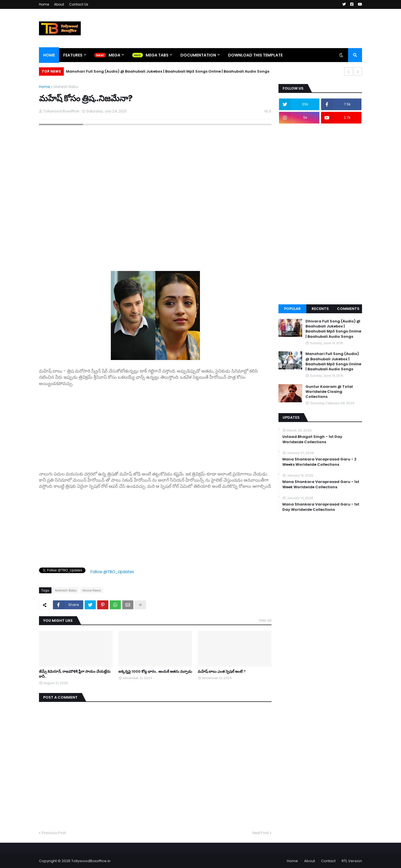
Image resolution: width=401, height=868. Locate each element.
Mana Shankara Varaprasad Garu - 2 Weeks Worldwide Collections (319, 462)
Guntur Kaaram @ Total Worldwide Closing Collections (329, 392)
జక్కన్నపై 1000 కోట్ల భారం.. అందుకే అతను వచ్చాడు (155, 672)
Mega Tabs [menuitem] (157, 55)
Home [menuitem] (49, 55)
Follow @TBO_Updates (112, 572)
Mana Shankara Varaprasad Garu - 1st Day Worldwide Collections (321, 507)
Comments (348, 309)
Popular (292, 309)
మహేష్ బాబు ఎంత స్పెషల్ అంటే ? (222, 672)
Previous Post (54, 833)
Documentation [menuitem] (198, 55)
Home (44, 4)
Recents (320, 309)
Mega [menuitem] (114, 55)
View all (265, 620)
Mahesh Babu (66, 87)
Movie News (92, 590)
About (59, 4)
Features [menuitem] (73, 55)
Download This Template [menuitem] (255, 55)
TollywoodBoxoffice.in (91, 861)
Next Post (261, 833)
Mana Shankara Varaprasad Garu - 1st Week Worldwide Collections (321, 484)
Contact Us (79, 4)
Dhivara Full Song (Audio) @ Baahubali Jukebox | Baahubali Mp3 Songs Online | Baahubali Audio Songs (333, 329)
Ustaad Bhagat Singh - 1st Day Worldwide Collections (312, 439)
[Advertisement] (155, 426)
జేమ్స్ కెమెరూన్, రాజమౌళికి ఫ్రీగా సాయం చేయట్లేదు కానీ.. (75, 674)
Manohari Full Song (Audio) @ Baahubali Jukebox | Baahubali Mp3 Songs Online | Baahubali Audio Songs (168, 71)
